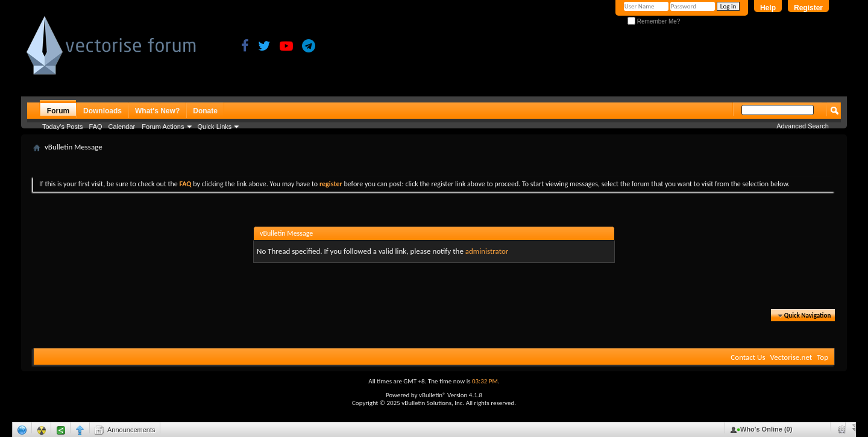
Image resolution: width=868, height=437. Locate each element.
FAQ (96, 127)
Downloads (102, 111)
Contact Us (748, 357)
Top (822, 357)
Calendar (122, 127)
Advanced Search (803, 126)
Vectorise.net (791, 357)
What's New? (157, 111)
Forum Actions (163, 127)
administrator (487, 251)
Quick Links (215, 127)
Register (808, 8)
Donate (205, 111)
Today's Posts (63, 127)
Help (768, 8)
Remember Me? (654, 21)
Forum (58, 111)
